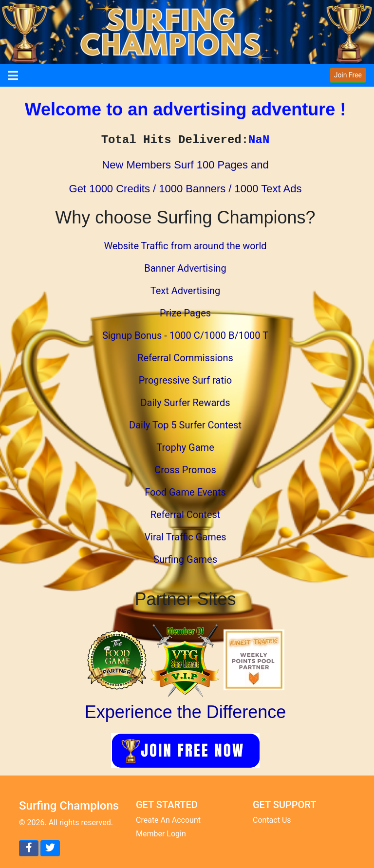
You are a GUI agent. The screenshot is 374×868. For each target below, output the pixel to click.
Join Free (348, 75)
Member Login (161, 834)
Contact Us (272, 820)
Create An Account (168, 820)
